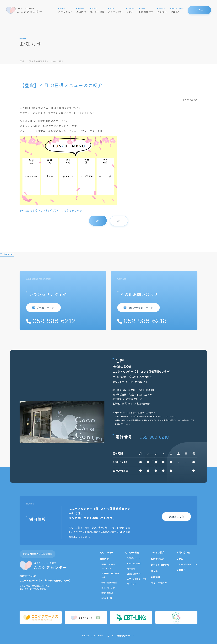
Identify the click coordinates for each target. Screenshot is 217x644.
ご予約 (180, 559)
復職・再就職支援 (109, 582)
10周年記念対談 (134, 563)
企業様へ (177, 10)
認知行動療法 (107, 593)
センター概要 (97, 10)
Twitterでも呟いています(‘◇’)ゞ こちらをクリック (51, 210)
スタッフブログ (159, 583)
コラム (131, 10)
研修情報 (131, 568)
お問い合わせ (183, 552)
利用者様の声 (146, 10)
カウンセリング (108, 588)
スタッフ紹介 (115, 10)
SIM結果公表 (107, 598)
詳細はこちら (176, 516)
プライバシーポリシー (188, 564)
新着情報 (155, 577)
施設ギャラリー (134, 558)
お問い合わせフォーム (140, 308)
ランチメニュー (134, 584)
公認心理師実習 (134, 574)
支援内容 (81, 10)
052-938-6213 (154, 437)
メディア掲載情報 (160, 565)
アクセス (162, 10)
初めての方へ (65, 10)
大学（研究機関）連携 (137, 579)
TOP (22, 61)
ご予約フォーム (45, 308)
